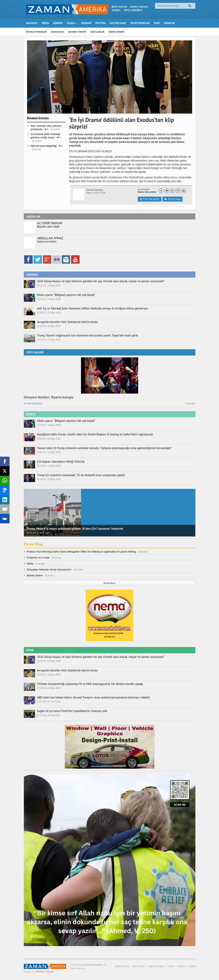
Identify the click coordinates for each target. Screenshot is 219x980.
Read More (109, 583)
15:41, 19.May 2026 (49, 299)
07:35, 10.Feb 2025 (49, 715)
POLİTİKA (101, 23)
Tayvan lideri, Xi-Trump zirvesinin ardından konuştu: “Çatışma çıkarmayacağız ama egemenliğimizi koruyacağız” (100, 448)
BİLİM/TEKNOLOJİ (140, 23)
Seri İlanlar (138, 966)
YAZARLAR (169, 23)
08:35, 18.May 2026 (49, 439)
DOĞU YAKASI (139, 7)
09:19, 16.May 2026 (49, 340)
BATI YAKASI (120, 7)
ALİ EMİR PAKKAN (50, 223)
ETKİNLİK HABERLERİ (36, 32)
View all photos (33, 404)
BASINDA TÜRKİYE (77, 32)
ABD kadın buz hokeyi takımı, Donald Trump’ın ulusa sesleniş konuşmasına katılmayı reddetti (90, 697)
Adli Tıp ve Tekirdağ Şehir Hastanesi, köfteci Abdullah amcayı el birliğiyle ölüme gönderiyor (89, 308)
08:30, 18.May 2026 (49, 452)
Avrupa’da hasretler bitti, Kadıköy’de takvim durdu (65, 322)
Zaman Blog (34, 544)
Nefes (30, 564)
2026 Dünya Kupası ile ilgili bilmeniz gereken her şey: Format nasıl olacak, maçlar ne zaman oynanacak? (96, 281)
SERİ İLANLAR (97, 32)
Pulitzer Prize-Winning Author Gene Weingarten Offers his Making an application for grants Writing (81, 552)
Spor (46, 157)
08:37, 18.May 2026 (49, 313)
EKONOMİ (86, 23)
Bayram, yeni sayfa (48, 227)
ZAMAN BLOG (58, 32)
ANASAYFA (32, 23)
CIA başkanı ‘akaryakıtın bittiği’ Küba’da (59, 462)
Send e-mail (172, 199)
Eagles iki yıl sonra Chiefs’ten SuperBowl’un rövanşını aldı (70, 711)
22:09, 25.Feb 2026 (49, 702)
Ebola (192, 966)
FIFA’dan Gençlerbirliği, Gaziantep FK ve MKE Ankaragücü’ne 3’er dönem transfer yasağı (87, 684)
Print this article (150, 199)
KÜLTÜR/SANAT (118, 23)
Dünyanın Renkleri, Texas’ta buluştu (48, 397)
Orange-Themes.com (45, 972)
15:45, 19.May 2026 (49, 286)
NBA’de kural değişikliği (44, 146)
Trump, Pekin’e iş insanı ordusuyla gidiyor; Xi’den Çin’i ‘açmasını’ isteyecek (74, 528)
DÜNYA (45, 23)
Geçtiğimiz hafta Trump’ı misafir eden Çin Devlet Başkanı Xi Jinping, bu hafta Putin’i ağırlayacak (91, 434)
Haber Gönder (156, 966)
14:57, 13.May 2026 (38, 533)
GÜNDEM (58, 23)
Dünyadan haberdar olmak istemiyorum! (49, 570)
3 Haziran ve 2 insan (38, 558)
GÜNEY (116, 10)
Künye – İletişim (176, 966)
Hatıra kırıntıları (46, 242)
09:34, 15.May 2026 (49, 688)
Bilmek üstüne (35, 575)
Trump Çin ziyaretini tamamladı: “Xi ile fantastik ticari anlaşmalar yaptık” (78, 475)
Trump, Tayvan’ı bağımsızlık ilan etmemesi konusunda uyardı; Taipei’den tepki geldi (84, 335)
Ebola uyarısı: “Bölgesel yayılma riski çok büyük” (64, 295)
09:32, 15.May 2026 (49, 479)
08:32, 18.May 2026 (49, 326)
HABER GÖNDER (116, 32)
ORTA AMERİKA (133, 10)
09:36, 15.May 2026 (49, 466)
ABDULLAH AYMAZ (50, 238)
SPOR (157, 23)
